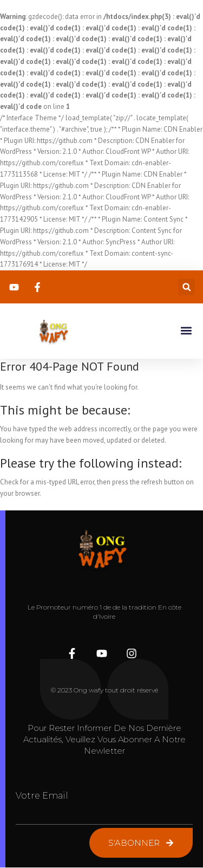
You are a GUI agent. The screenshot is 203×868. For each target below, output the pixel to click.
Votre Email (42, 796)
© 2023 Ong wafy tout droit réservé (104, 690)
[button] (186, 287)
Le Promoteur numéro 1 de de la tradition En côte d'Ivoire (104, 612)
